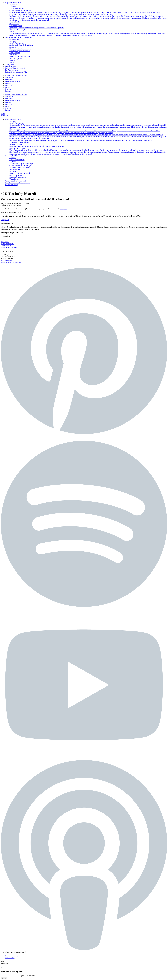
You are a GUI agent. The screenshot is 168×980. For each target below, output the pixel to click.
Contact (8, 91)
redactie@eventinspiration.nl (11, 263)
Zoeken (4, 978)
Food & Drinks (15, 22)
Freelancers (13, 55)
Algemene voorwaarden (9, 248)
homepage (64, 209)
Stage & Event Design (17, 30)
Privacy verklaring (12, 956)
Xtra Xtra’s (88, 34)
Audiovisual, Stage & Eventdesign (21, 45)
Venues (12, 32)
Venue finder (10, 64)
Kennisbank (15, 68)
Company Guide (19, 37)
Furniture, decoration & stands (20, 57)
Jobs (12, 70)
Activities (13, 6)
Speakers (13, 60)
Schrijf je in (5, 220)
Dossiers (8, 83)
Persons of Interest (16, 26)
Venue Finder (14, 179)
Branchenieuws (10, 66)
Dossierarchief (6, 246)
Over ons (8, 89)
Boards (8, 87)
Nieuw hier (9, 78)
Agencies (13, 47)
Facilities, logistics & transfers (88, 18)
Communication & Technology (20, 10)
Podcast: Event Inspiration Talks (16, 72)
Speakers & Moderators (37, 28)
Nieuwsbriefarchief (7, 244)
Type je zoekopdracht (28, 976)
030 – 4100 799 (6, 261)
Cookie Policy (10, 958)
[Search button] (2, 189)
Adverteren (9, 79)
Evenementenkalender (13, 81)
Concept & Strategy (85, 13)
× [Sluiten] (1, 967)
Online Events (14, 24)
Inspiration (13, 3)
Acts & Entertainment (17, 8)
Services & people (16, 58)
